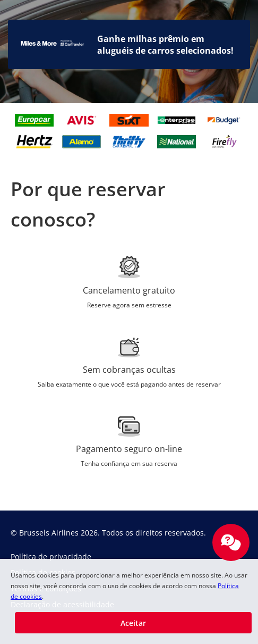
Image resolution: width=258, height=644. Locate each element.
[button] (133, 623)
